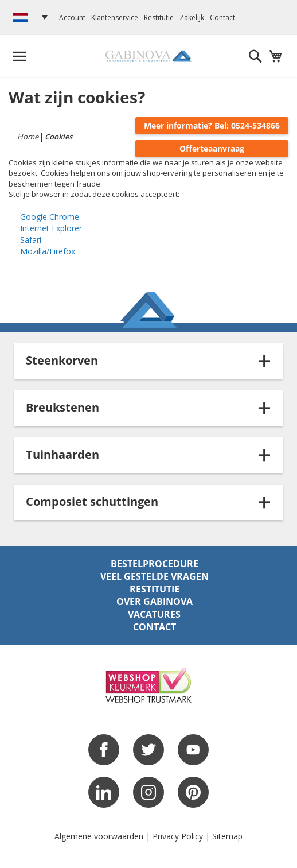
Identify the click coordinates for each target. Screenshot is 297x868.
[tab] (148, 361)
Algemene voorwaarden (99, 836)
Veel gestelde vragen (155, 576)
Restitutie (159, 18)
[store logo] (148, 56)
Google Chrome (50, 217)
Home (29, 137)
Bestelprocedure (155, 564)
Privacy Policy (178, 836)
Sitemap (227, 836)
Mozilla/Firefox (48, 251)
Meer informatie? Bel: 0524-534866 (212, 125)
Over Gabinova (155, 602)
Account (72, 18)
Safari (31, 240)
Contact (222, 18)
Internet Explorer (51, 228)
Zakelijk (192, 18)
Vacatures (154, 614)
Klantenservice (115, 18)
